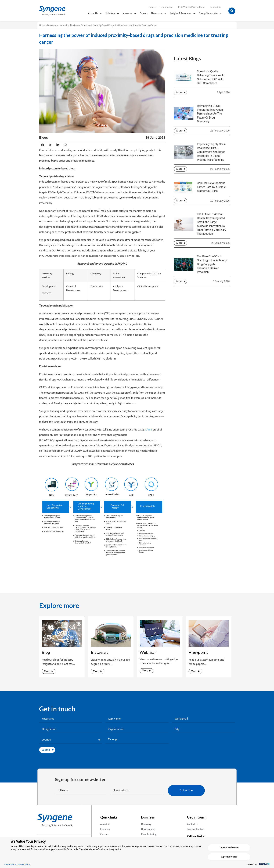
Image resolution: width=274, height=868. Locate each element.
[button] (232, 11)
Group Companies (210, 14)
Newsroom (159, 14)
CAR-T (148, 430)
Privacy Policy (24, 864)
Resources (52, 26)
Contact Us (215, 7)
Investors (129, 14)
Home (42, 26)
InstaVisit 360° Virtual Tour (192, 7)
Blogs (44, 138)
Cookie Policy (10, 864)
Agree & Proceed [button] (252, 855)
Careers (144, 14)
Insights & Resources (183, 14)
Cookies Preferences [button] (222, 855)
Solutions (112, 14)
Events (152, 7)
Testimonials (167, 7)
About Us (95, 14)
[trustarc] (264, 864)
